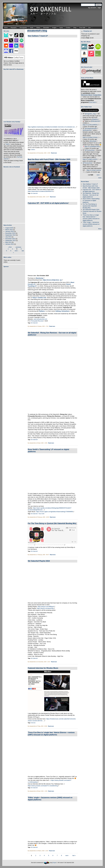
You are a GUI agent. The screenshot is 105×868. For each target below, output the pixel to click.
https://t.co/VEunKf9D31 (91, 125)
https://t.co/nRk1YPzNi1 (91, 137)
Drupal (55, 863)
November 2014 (10, 233)
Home (6, 28)
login (99, 8)
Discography (23, 28)
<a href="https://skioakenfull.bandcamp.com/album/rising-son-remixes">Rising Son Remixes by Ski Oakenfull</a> (49, 375)
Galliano (33, 150)
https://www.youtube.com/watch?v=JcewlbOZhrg (43, 786)
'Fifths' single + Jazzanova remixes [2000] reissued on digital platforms (91, 224)
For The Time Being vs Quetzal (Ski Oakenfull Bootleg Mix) (52, 523)
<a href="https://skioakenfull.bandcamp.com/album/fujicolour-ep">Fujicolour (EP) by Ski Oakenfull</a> (13, 95)
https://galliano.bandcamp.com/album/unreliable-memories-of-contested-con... (52, 127)
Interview (33, 723)
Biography (14, 28)
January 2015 (10, 231)
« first (10, 247)
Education (46, 28)
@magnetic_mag (91, 114)
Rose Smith (41, 514)
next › (16, 251)
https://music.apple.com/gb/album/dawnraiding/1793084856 (55, 512)
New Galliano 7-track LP (38, 36)
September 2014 (10, 235)
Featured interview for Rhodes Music (43, 668)
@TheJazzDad (90, 150)
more (100, 178)
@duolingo (93, 141)
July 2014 (8, 237)
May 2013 (8, 242)
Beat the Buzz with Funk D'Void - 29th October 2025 (49, 159)
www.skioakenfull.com (40, 319)
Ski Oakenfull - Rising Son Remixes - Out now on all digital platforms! (91, 195)
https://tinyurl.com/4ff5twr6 (46, 607)
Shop (75, 28)
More (100, 229)
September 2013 (10, 240)
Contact (68, 28)
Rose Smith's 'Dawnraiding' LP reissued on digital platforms (91, 200)
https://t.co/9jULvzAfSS (91, 159)
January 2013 (10, 244)
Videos (38, 28)
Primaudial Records (38, 321)
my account (92, 8)
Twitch (8, 144)
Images (54, 28)
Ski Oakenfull (34, 193)
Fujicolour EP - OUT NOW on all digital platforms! (48, 203)
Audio (32, 28)
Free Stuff (82, 28)
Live (89, 28)
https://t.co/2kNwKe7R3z (93, 146)
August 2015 (9, 228)
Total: (88, 38)
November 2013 (10, 239)
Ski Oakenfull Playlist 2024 (39, 561)
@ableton (96, 119)
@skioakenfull (96, 121)
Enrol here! (93, 102)
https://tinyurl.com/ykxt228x (46, 608)
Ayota (61, 28)
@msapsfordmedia (91, 128)
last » (74, 855)
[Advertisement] (14, 279)
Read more (54, 153)
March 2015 (9, 230)
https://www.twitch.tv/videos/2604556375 (41, 191)
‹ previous (18, 247)
